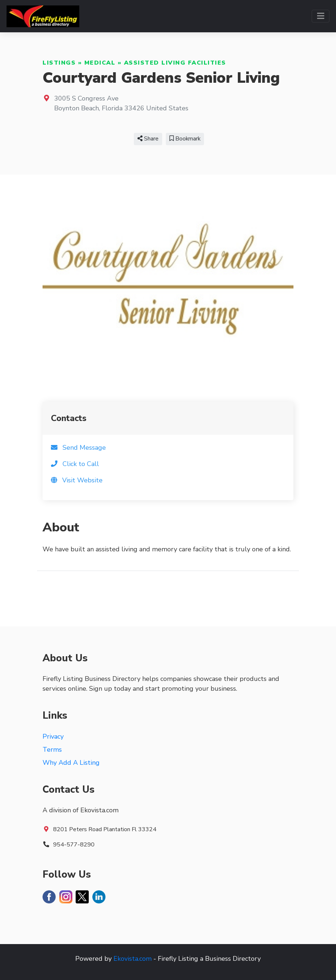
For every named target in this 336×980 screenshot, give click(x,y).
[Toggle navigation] (321, 16)
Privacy (53, 736)
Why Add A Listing (71, 763)
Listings (59, 63)
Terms (52, 750)
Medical (100, 63)
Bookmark (185, 139)
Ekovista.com (133, 959)
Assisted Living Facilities (175, 63)
